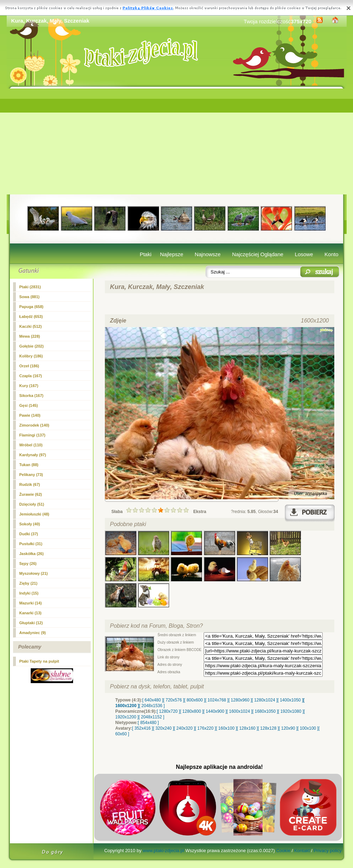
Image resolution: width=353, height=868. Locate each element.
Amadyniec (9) (33, 633)
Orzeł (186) (29, 366)
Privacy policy (327, 851)
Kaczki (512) (31, 326)
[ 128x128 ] (268, 728)
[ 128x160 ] (247, 728)
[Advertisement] (177, 141)
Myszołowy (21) (34, 573)
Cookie (283, 851)
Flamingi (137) (32, 435)
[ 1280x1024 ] (265, 700)
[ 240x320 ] (184, 728)
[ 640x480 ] (153, 700)
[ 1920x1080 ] (291, 711)
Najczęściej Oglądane (258, 254)
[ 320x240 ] (163, 728)
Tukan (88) (29, 465)
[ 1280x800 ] (192, 711)
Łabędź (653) (31, 317)
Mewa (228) (30, 336)
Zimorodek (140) (34, 425)
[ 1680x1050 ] (265, 711)
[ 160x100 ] (226, 728)
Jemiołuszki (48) (34, 514)
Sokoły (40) (30, 524)
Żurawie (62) (31, 494)
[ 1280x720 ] (168, 711)
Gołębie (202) (32, 346)
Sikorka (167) (31, 396)
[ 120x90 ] (288, 728)
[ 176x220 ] (205, 728)
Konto (331, 254)
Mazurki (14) (31, 603)
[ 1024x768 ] (217, 700)
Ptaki (146, 254)
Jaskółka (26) (32, 554)
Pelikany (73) (31, 475)
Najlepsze (172, 254)
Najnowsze (208, 254)
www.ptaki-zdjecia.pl (163, 851)
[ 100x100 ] (308, 728)
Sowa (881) (29, 297)
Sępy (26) (28, 563)
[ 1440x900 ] (215, 711)
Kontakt (302, 851)
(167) (29, 386)
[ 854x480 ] (148, 723)
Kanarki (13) (31, 613)
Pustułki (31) (31, 544)
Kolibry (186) (31, 356)
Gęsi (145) (29, 405)
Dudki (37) (29, 534)
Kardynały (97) (33, 455)
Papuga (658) (31, 307)
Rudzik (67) (30, 484)
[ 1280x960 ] (240, 700)
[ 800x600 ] (195, 700)
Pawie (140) (30, 415)
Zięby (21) (28, 583)
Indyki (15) (29, 593)
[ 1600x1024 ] (240, 711)
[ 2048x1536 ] (152, 706)
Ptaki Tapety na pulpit (39, 661)
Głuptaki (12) (31, 623)
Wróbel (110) (31, 445)
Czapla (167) (31, 376)
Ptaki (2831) (30, 287)
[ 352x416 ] (142, 728)
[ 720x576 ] (173, 700)
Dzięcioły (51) (32, 504)
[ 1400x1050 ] (290, 700)
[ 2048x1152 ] (152, 717)
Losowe (304, 254)
